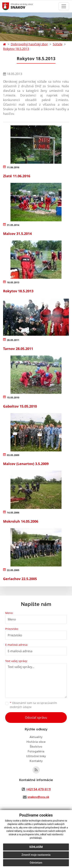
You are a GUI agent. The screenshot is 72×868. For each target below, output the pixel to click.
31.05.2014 (13, 225)
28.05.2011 (13, 340)
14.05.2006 (13, 512)
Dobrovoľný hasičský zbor (29, 44)
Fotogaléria (36, 751)
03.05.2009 (13, 455)
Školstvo (36, 747)
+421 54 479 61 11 (38, 789)
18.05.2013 (13, 282)
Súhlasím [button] (36, 847)
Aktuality (36, 737)
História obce (36, 742)
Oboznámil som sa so (33, 705)
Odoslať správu (36, 718)
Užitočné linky (36, 756)
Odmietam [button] (36, 863)
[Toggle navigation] (64, 6)
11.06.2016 (13, 167)
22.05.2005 (13, 570)
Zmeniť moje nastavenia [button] (36, 855)
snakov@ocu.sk (38, 797)
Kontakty (36, 761)
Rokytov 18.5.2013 (16, 49)
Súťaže (58, 44)
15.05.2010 (13, 397)
